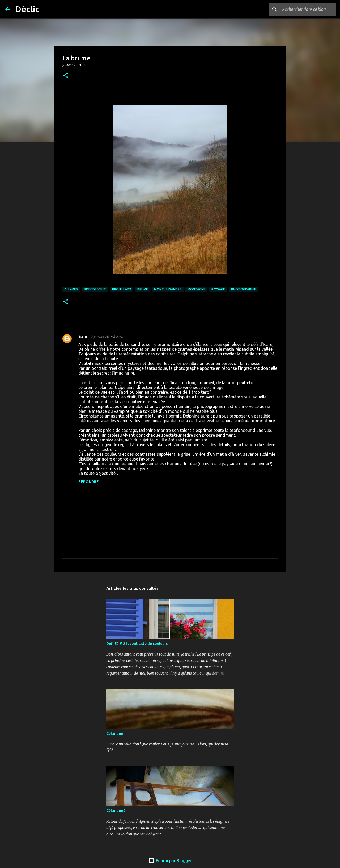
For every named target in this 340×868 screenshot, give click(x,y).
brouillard (122, 289)
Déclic (27, 9)
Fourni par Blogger (170, 861)
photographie (244, 289)
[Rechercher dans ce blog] (308, 9)
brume (143, 289)
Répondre (89, 482)
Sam (83, 336)
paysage (218, 289)
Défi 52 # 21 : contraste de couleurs (137, 644)
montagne (196, 289)
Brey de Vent (95, 289)
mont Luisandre (168, 289)
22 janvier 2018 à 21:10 (107, 337)
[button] (66, 76)
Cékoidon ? (116, 811)
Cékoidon (115, 734)
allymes (71, 289)
